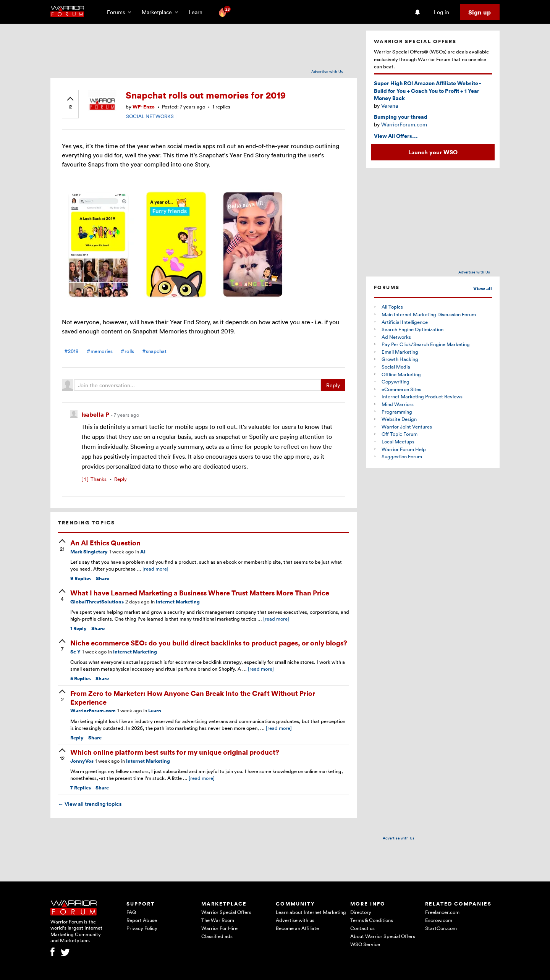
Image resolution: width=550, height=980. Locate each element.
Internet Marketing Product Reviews (422, 396)
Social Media (396, 367)
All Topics (392, 307)
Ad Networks (396, 337)
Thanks (94, 479)
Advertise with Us (327, 71)
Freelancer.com (442, 912)
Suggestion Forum (402, 456)
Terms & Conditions (372, 920)
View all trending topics (90, 804)
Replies (81, 578)
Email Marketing (400, 352)
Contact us (362, 928)
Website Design (399, 419)
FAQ (131, 912)
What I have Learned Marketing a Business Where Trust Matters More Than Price (200, 593)
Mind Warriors (398, 404)
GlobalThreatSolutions (97, 602)
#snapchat (154, 351)
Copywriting (396, 382)
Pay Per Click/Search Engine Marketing (426, 344)
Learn (198, 12)
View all (483, 289)
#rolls (127, 351)
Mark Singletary (89, 552)
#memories (100, 351)
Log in (442, 12)
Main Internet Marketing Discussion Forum (429, 314)
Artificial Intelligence (405, 322)
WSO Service (365, 944)
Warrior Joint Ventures (407, 427)
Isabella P (96, 414)
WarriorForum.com (93, 711)
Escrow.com (439, 920)
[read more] (155, 569)
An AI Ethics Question (105, 543)
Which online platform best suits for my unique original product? (175, 752)
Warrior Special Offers (226, 912)
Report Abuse (142, 920)
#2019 (71, 351)
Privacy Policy (142, 928)
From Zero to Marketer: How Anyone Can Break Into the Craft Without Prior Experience (193, 697)
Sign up (480, 12)
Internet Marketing (178, 602)
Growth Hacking (400, 359)
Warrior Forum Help (404, 449)
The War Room (218, 920)
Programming (397, 412)
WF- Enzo (144, 107)
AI (143, 552)
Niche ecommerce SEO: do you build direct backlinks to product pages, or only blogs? (209, 643)
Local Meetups (398, 441)
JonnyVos (82, 761)
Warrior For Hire (219, 928)
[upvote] (70, 103)
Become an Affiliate (297, 928)
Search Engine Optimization (412, 329)
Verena (390, 106)
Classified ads (217, 936)
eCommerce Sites (401, 389)
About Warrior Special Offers (383, 936)
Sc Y (75, 652)
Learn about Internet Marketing (311, 912)
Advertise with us (295, 920)
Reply (333, 385)
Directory (361, 912)
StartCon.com (441, 928)
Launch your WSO (433, 152)
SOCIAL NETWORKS (150, 116)
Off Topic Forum (400, 434)
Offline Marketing (401, 374)
